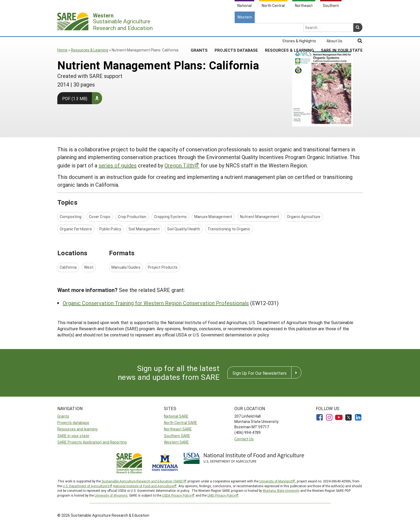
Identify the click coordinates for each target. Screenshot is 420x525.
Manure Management (213, 217)
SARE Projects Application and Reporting (92, 442)
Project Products (163, 267)
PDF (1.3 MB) (75, 98)
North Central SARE (181, 423)
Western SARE (176, 442)
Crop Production (132, 217)
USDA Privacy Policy (177, 495)
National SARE (176, 416)
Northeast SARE (178, 429)
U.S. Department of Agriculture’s (86, 486)
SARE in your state (73, 436)
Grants (199, 29)
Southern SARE (177, 436)
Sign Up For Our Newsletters (260, 373)
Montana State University (281, 490)
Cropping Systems (170, 217)
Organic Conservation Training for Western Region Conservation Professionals (156, 303)
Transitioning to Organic (229, 229)
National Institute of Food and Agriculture (143, 486)
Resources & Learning (289, 29)
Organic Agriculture (304, 217)
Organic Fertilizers (76, 229)
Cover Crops (100, 217)
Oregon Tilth (179, 165)
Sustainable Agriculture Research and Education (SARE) (142, 481)
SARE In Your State (342, 29)
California (68, 267)
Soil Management (144, 229)
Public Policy (110, 229)
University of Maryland (276, 481)
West (89, 267)
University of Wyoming (111, 495)
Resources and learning (77, 429)
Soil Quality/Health (184, 229)
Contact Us (244, 439)
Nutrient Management (260, 217)
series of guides (118, 165)
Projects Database (236, 29)
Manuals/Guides (126, 267)
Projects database (73, 423)
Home (62, 50)
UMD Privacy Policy (221, 495)
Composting (71, 217)
